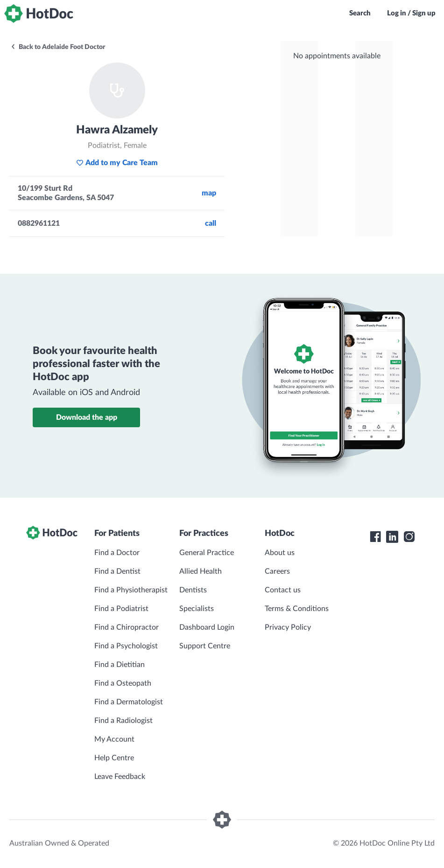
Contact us (283, 590)
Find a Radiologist (123, 721)
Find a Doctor (117, 553)
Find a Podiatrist (121, 609)
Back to (58, 47)
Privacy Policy (288, 627)
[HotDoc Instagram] (409, 537)
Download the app (87, 417)
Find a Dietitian (120, 665)
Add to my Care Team (117, 163)
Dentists (193, 590)
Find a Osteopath (123, 683)
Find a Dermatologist (129, 702)
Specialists (197, 609)
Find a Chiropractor (127, 627)
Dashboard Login (207, 627)
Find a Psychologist (126, 646)
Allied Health (201, 571)
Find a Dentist (117, 571)
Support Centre (205, 646)
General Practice (207, 553)
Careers (277, 571)
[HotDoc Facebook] (375, 537)
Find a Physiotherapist (131, 590)
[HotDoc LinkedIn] (392, 537)
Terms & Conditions (297, 609)
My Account (114, 739)
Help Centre (114, 758)
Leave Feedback (120, 777)
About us (280, 553)
